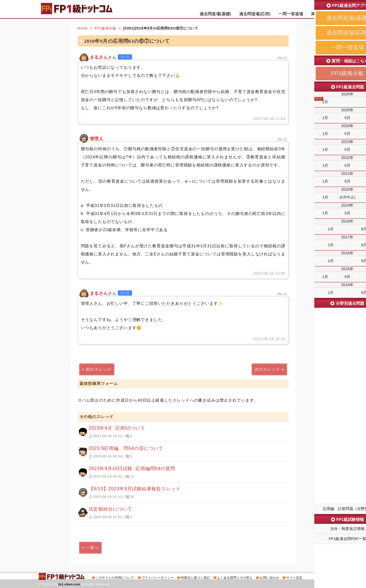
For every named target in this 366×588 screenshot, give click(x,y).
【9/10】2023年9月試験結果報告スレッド (181, 493)
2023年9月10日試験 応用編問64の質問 (181, 473)
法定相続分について (181, 513)
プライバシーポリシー (158, 578)
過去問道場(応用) (255, 14)
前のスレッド (99, 369)
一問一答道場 (291, 14)
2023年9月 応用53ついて (181, 432)
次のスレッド (267, 369)
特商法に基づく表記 (195, 578)
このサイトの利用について (115, 578)
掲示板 (317, 14)
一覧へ (92, 548)
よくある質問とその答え (235, 578)
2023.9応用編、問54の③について (181, 452)
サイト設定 (294, 578)
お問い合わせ (269, 578)
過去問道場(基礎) (215, 14)
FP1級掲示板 (105, 28)
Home (83, 28)
